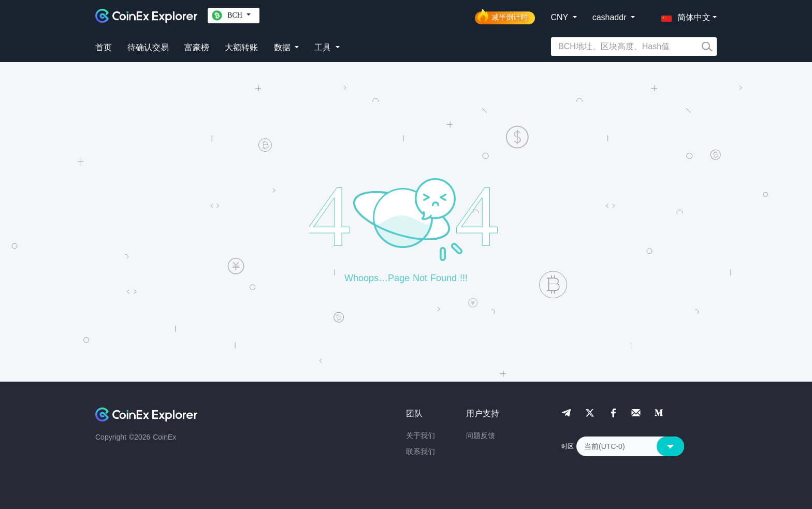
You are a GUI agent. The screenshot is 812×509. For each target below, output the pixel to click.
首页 (104, 47)
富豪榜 (197, 47)
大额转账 (241, 47)
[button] (684, 16)
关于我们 (421, 435)
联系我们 (421, 452)
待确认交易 (148, 47)
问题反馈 (481, 435)
